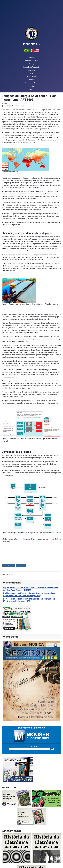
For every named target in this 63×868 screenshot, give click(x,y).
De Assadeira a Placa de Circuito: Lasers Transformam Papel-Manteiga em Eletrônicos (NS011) (31, 600)
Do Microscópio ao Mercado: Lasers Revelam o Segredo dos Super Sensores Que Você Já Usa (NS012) (30, 594)
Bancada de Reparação (31, 67)
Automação (31, 64)
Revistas (31, 86)
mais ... (31, 89)
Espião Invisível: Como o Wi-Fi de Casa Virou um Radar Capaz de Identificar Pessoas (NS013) (31, 589)
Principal (31, 58)
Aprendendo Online (31, 61)
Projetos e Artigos (31, 83)
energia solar (21, 566)
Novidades (31, 80)
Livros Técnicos (32, 77)
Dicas (31, 73)
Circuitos (31, 70)
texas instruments (8, 566)
